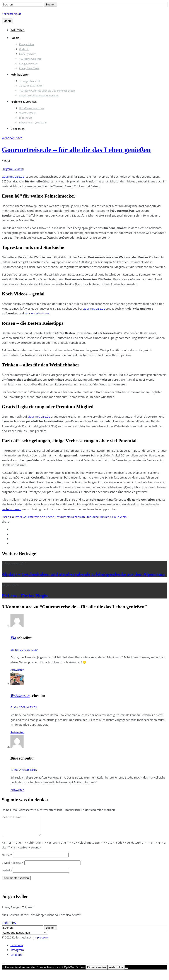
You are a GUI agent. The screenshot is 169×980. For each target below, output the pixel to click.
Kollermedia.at (11, 14)
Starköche (92, 517)
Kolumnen (18, 30)
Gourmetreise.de (13, 177)
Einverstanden (96, 971)
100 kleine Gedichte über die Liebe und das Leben (47, 91)
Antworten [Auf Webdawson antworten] (17, 732)
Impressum (41, 941)
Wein (123, 517)
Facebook (17, 949)
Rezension (78, 517)
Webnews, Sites (12, 138)
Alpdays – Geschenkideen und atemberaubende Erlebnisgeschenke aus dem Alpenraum (83, 574)
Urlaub (115, 517)
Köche (50, 517)
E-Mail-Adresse (13, 867)
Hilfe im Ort (26, 118)
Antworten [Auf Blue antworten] (17, 790)
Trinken (104, 517)
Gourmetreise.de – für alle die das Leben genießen (76, 150)
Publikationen (20, 75)
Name (7, 859)
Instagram (17, 954)
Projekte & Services (24, 102)
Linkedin (16, 959)
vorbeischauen (11, 509)
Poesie (15, 38)
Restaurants (63, 517)
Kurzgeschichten (28, 63)
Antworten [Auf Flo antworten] (17, 670)
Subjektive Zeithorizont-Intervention (39, 95)
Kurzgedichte (26, 44)
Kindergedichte (28, 54)
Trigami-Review (13, 169)
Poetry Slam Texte (29, 68)
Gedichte (24, 49)
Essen (6, 517)
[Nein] (126, 972)
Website (7, 874)
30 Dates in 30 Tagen (31, 86)
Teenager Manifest (30, 81)
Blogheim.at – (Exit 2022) (33, 122)
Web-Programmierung (32, 108)
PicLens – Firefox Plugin (25, 596)
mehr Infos (9, 926)
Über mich (18, 129)
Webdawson (20, 696)
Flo (13, 638)
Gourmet (16, 517)
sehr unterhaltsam (37, 313)
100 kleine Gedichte (30, 59)
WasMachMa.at (28, 113)
